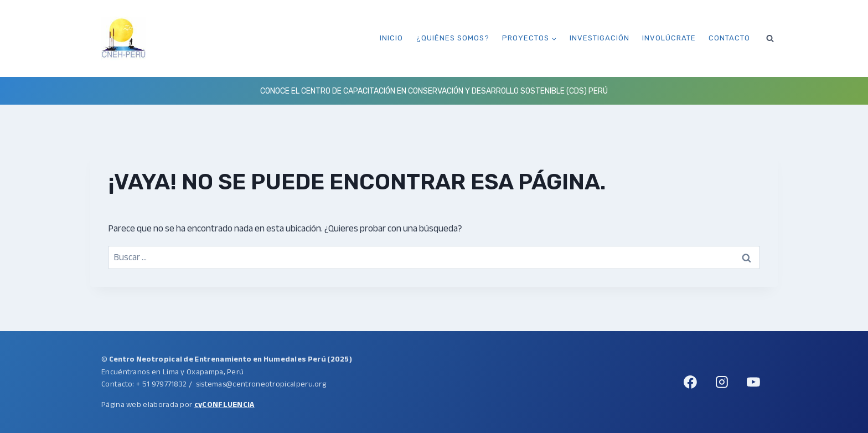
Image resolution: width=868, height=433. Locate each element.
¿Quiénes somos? (453, 38)
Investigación (600, 38)
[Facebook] (690, 382)
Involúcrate (669, 38)
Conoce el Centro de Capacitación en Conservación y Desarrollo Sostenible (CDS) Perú (434, 91)
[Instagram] (722, 382)
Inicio (391, 38)
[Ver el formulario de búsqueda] (770, 38)
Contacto (729, 38)
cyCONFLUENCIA (224, 404)
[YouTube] (753, 382)
